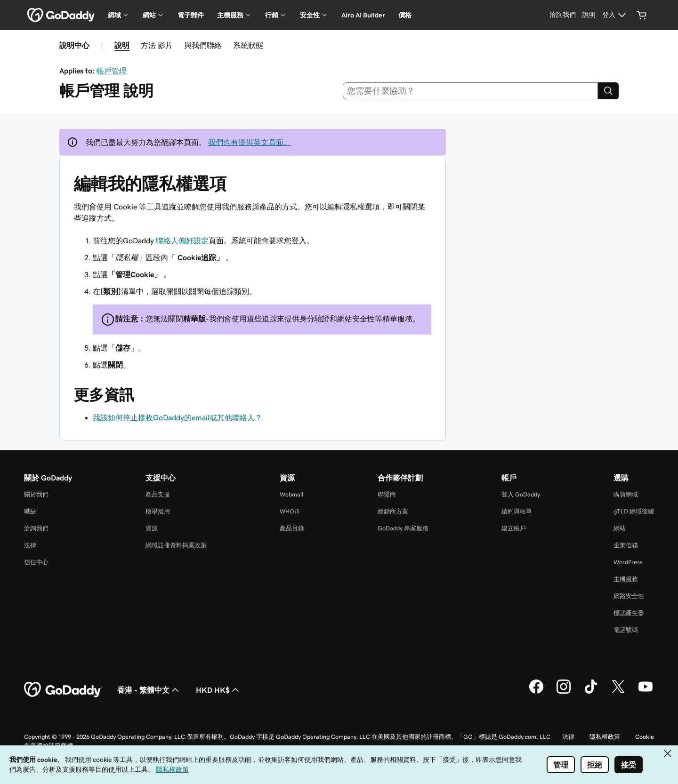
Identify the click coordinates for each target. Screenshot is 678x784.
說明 (122, 45)
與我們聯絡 (203, 45)
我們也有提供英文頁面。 (250, 142)
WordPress (628, 562)
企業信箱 (626, 545)
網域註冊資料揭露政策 (176, 545)
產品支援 (158, 494)
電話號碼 (626, 630)
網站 (620, 528)
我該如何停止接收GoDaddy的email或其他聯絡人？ (178, 417)
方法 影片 (157, 45)
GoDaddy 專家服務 (403, 528)
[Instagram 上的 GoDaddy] (564, 692)
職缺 (30, 511)
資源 (152, 528)
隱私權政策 (605, 737)
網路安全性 (629, 596)
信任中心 (36, 562)
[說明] (589, 15)
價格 (405, 15)
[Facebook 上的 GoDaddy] (536, 692)
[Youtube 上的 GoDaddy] (646, 692)
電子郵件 (191, 15)
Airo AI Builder (363, 15)
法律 (30, 545)
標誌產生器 (629, 613)
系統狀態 (248, 45)
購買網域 (626, 494)
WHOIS (290, 511)
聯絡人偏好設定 (182, 240)
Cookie (645, 737)
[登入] (615, 15)
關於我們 (36, 494)
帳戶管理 (112, 71)
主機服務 (626, 579)
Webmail (291, 494)
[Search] (608, 91)
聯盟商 (387, 494)
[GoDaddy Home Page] (63, 690)
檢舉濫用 (158, 511)
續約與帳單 (517, 511)
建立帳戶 (514, 528)
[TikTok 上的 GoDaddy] (591, 692)
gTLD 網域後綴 (634, 511)
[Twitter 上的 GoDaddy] (618, 692)
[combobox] (471, 91)
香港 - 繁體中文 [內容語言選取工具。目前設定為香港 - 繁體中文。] (149, 690)
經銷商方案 (393, 511)
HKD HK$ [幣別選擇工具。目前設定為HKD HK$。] (218, 690)
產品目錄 (292, 528)
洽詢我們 (36, 528)
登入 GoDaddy (521, 494)
